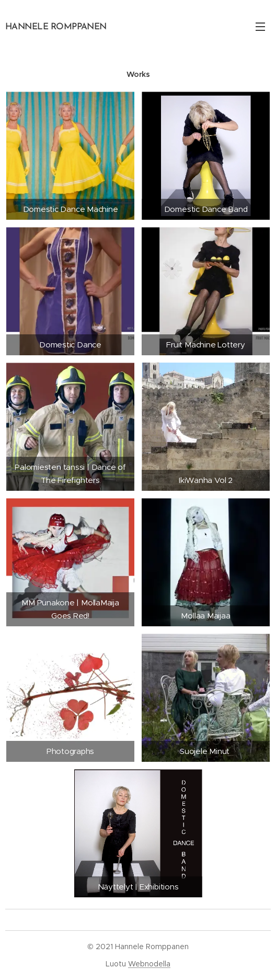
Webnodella (149, 964)
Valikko (260, 27)
